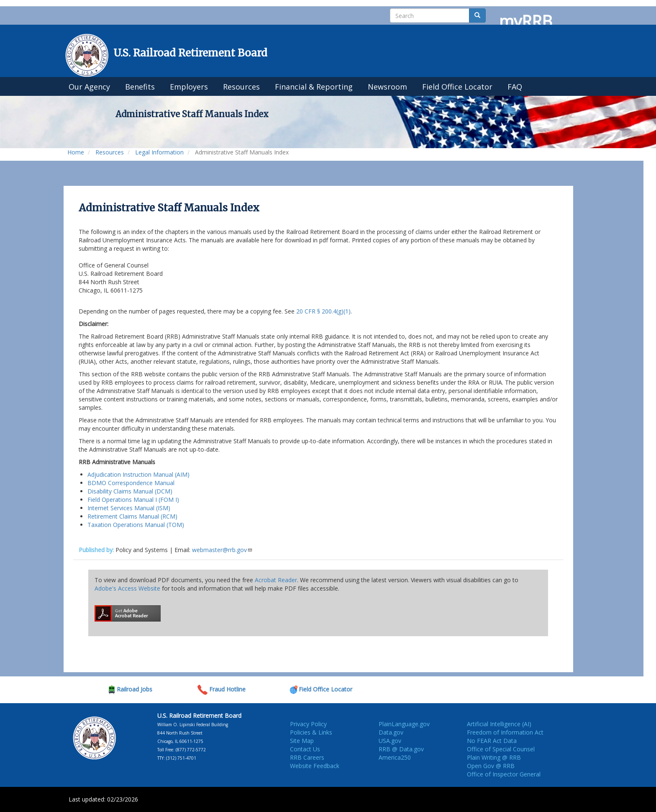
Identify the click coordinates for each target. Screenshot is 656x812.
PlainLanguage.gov (404, 724)
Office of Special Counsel (501, 749)
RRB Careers (307, 757)
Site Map (302, 741)
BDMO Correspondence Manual (131, 483)
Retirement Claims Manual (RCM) (132, 516)
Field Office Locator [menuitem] (457, 87)
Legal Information (159, 152)
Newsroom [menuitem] (387, 87)
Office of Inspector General (504, 774)
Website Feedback (315, 766)
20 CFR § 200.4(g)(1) (323, 311)
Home (76, 152)
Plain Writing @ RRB (494, 757)
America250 (395, 757)
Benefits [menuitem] (140, 87)
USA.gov (390, 741)
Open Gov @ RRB (491, 766)
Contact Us (305, 749)
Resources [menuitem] (241, 87)
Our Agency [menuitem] (89, 87)
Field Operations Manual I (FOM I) (133, 500)
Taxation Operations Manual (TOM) (136, 525)
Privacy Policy (308, 724)
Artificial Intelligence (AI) (499, 724)
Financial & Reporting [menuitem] (314, 87)
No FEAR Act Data (492, 741)
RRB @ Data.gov (401, 749)
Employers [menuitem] (189, 87)
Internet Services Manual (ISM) (129, 508)
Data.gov (391, 732)
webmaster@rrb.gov (222, 550)
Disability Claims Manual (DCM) (130, 491)
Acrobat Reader (276, 580)
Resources (110, 152)
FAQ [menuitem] (515, 87)
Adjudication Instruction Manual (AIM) (138, 474)
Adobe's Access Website (127, 588)
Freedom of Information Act (505, 732)
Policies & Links (311, 732)
